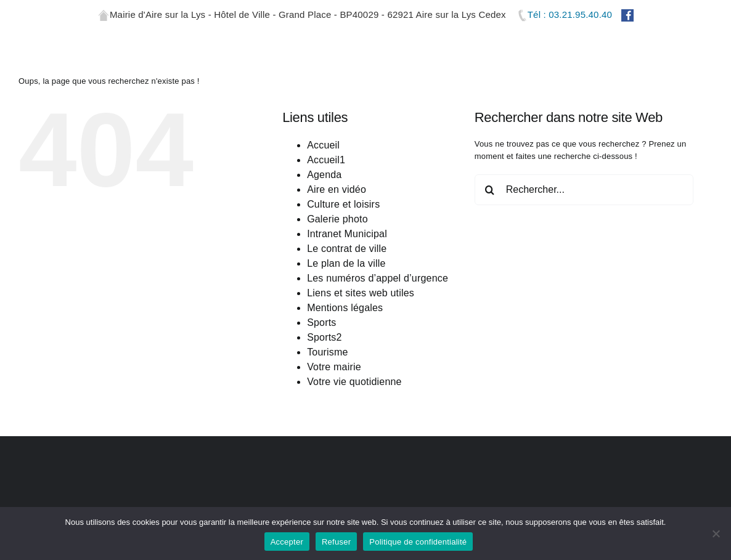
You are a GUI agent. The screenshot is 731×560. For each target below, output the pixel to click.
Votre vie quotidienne (354, 432)
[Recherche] (490, 240)
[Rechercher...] (584, 240)
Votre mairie (334, 417)
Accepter (287, 542)
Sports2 (325, 387)
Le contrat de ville (347, 298)
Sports (321, 372)
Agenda (324, 225)
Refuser (336, 542)
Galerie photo (337, 269)
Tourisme (327, 402)
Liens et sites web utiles (361, 343)
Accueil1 (326, 210)
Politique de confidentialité (418, 542)
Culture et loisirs (343, 254)
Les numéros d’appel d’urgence (378, 328)
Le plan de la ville (346, 313)
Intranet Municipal (347, 284)
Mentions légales (345, 358)
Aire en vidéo (337, 239)
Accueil (323, 195)
